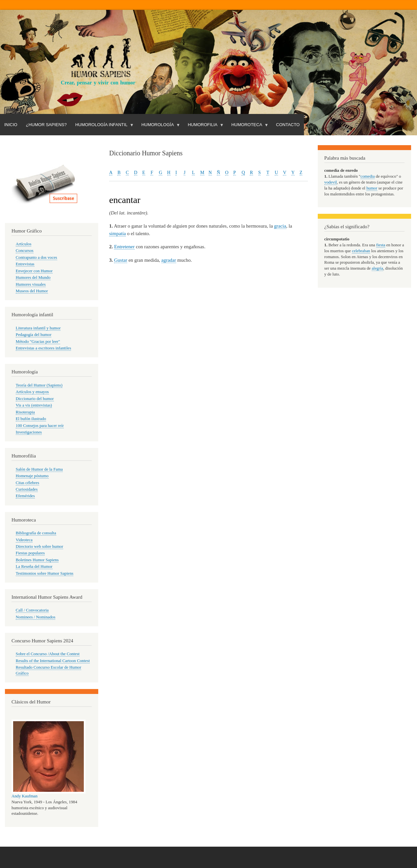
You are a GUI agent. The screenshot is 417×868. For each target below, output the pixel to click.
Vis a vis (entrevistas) (34, 405)
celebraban (361, 251)
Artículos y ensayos (32, 392)
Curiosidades (27, 489)
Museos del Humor (32, 291)
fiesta (381, 245)
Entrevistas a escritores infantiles (44, 348)
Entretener (124, 247)
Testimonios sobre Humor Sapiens (45, 573)
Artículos (24, 244)
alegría (377, 268)
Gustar (121, 260)
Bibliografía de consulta (36, 533)
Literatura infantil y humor (38, 328)
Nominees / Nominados (36, 617)
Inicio (11, 125)
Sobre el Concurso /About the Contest (48, 654)
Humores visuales (31, 284)
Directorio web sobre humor (39, 546)
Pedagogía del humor (34, 335)
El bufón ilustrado (31, 419)
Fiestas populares (30, 553)
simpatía (117, 234)
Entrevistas (25, 264)
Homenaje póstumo (32, 476)
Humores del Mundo (33, 278)
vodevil (331, 182)
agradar (169, 260)
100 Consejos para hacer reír (40, 426)
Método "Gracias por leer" (38, 342)
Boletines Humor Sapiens (37, 560)
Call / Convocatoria (32, 610)
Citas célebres (27, 483)
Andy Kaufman (24, 796)
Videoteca (24, 540)
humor (372, 188)
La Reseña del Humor (34, 567)
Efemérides (25, 496)
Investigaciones (29, 432)
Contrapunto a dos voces (36, 257)
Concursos (25, 251)
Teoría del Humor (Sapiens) (39, 385)
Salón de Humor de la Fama (39, 469)
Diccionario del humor (35, 399)
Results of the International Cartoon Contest (53, 661)
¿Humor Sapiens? (46, 125)
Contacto (288, 125)
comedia (368, 176)
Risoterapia (25, 412)
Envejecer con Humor (34, 271)
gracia (280, 226)
